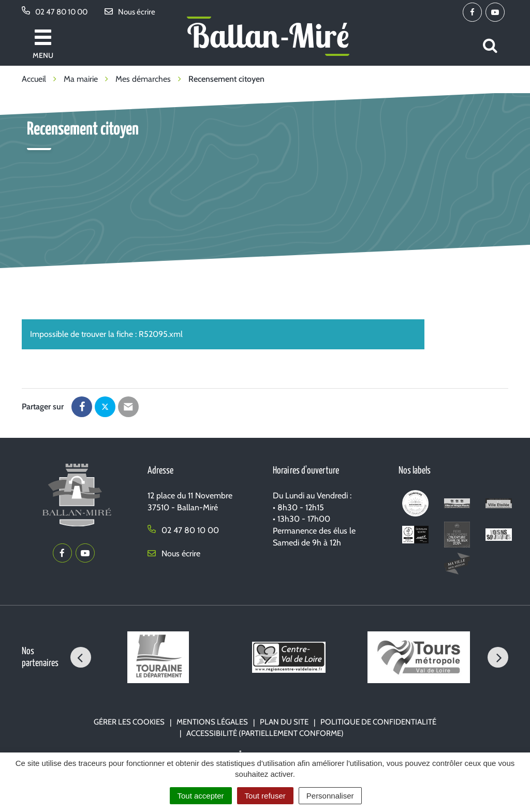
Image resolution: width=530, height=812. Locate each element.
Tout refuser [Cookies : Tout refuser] (265, 796)
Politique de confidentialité (378, 722)
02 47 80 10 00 (183, 530)
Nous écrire (174, 553)
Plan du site (284, 722)
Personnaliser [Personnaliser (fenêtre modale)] (330, 796)
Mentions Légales (212, 722)
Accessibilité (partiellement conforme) (265, 733)
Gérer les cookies (129, 722)
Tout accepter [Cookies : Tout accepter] (201, 796)
